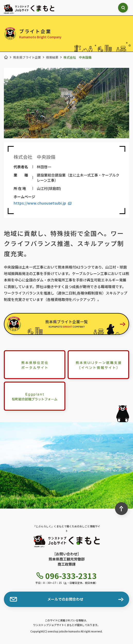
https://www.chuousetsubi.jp (43, 203)
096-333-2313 (67, 576)
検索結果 (52, 57)
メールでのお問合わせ (47, 599)
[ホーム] (6, 57)
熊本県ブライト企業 (27, 57)
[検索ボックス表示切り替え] (123, 8)
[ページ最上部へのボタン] (121, 509)
